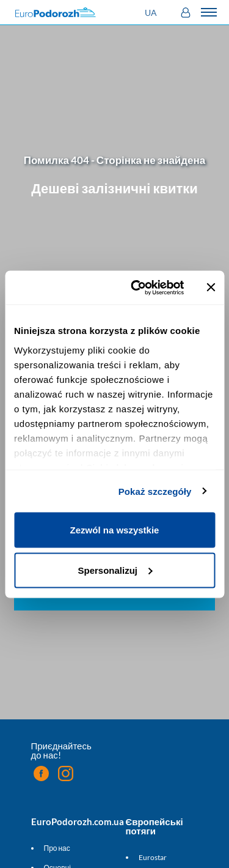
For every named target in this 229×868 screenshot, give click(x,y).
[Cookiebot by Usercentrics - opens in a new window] (136, 287)
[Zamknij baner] (211, 287)
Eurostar (153, 857)
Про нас (57, 848)
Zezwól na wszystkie (115, 530)
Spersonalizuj (115, 570)
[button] (152, 13)
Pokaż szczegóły (155, 491)
